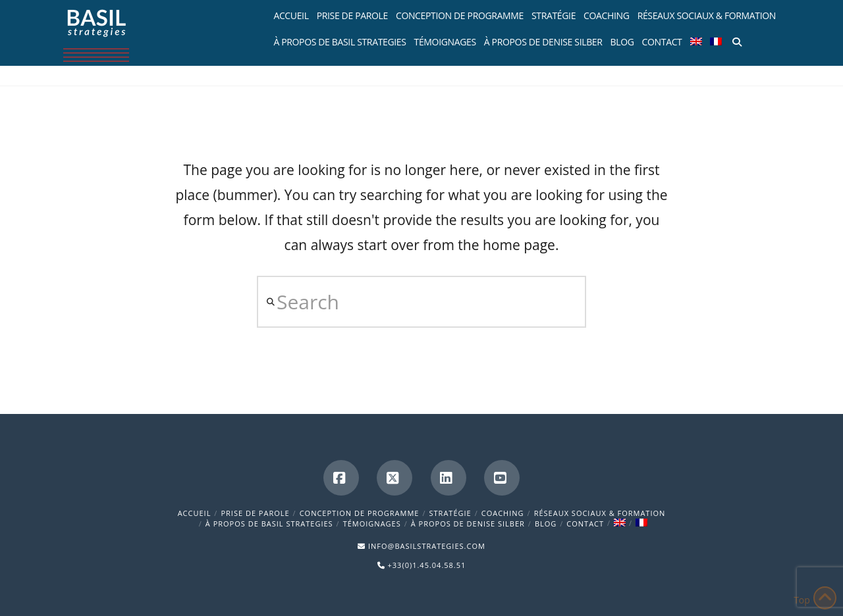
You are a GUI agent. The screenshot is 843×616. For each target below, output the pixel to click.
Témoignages (372, 524)
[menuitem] (696, 39)
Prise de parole (255, 513)
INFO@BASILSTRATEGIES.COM (427, 546)
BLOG (546, 524)
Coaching (503, 513)
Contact (585, 524)
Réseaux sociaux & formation (600, 513)
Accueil (195, 513)
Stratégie (450, 513)
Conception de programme (360, 513)
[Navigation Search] (735, 39)
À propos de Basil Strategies (269, 524)
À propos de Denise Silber (468, 524)
